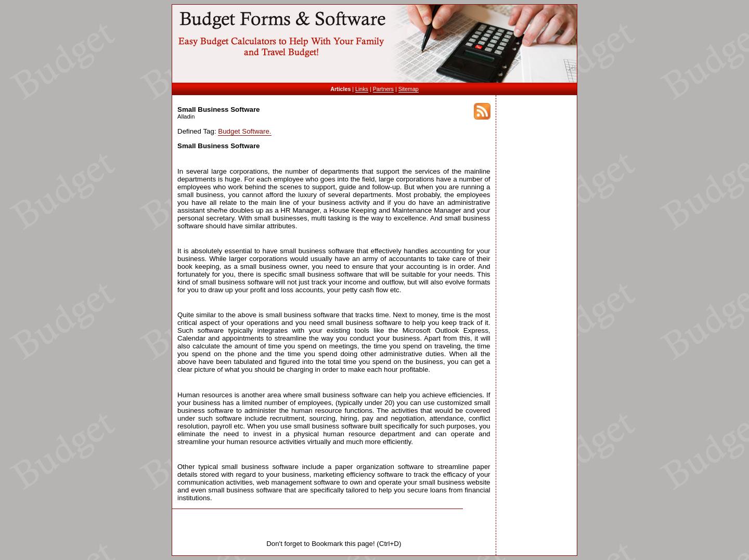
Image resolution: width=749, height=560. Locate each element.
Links (362, 89)
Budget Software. (244, 131)
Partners (383, 89)
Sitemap (409, 89)
